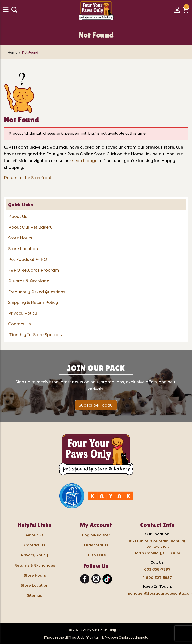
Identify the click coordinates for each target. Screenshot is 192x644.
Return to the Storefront (28, 178)
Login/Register (96, 535)
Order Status (96, 545)
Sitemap (35, 595)
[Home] (13, 52)
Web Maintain (89, 637)
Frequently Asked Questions (37, 292)
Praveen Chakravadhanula (126, 637)
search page (85, 161)
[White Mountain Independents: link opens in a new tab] (72, 496)
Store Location (23, 249)
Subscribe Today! (96, 405)
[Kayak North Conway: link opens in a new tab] (111, 496)
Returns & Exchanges (35, 565)
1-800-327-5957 (157, 578)
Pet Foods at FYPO (28, 260)
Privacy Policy (23, 313)
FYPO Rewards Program (34, 270)
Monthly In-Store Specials (35, 335)
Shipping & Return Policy (33, 303)
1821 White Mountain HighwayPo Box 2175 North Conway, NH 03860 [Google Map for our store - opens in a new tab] (157, 547)
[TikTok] (107, 579)
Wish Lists (96, 555)
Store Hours (20, 238)
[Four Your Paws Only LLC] (96, 455)
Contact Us (19, 324)
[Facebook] (85, 579)
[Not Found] (30, 52)
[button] (186, 12)
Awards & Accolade (29, 281)
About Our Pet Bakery (30, 227)
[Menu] (6, 12)
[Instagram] (96, 579)
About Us (18, 216)
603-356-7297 (157, 569)
